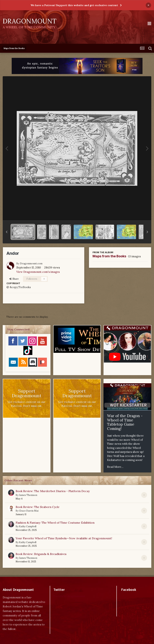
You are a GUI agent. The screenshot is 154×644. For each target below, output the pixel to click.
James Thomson (28, 495)
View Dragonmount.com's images (38, 272)
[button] (7, 232)
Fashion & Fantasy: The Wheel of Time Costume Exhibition (55, 523)
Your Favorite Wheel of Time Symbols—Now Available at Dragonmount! (64, 538)
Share (14, 279)
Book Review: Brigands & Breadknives (41, 554)
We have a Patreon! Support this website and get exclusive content (74, 5)
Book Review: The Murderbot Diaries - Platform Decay (53, 491)
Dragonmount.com (31, 263)
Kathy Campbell (28, 526)
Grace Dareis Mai (29, 511)
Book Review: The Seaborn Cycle (38, 507)
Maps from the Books (109, 256)
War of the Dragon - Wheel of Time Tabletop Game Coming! (125, 422)
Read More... (115, 467)
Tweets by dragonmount (69, 596)
